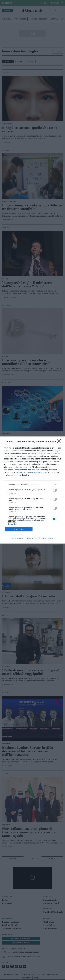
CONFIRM (19, 529)
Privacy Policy (47, 538)
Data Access (32, 538)
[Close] (60, 442)
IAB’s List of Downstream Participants (31, 472)
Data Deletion (18, 538)
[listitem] (32, 485)
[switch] (55, 490)
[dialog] (32, 490)
